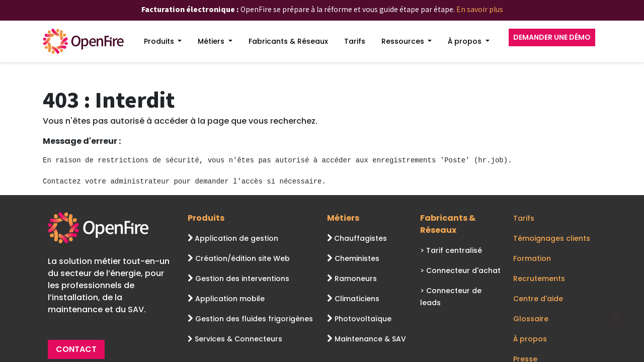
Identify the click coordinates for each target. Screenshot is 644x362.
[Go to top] (616, 317)
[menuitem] (163, 41)
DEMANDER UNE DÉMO (552, 37)
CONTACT (76, 349)
